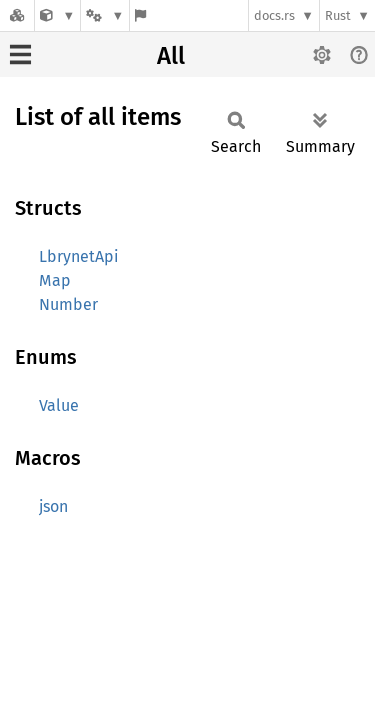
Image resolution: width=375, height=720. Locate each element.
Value (59, 405)
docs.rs (274, 15)
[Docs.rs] (17, 15)
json (53, 506)
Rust (338, 15)
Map (55, 280)
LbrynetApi (79, 256)
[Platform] (105, 15)
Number (68, 304)
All (171, 56)
